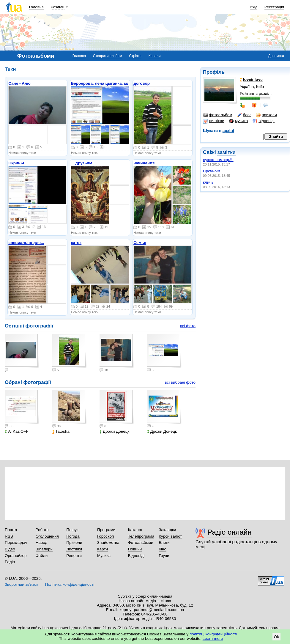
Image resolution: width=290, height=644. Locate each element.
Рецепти (74, 556)
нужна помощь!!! (218, 160)
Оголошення (47, 536)
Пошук (72, 530)
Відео (10, 549)
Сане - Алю (19, 83)
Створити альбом (108, 56)
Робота (42, 530)
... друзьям (82, 163)
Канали (155, 56)
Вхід (254, 7)
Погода (73, 536)
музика (238, 121)
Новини (135, 549)
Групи (164, 556)
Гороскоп (105, 536)
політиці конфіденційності (213, 634)
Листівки (74, 549)
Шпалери (44, 549)
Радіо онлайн (230, 532)
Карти (103, 549)
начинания (144, 163)
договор (142, 83)
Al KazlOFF (17, 431)
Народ (42, 543)
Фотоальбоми (141, 543)
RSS (9, 536)
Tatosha (61, 431)
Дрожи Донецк (114, 431)
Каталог (135, 530)
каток (76, 243)
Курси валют (170, 536)
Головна (36, 7)
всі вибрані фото (180, 382)
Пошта (11, 530)
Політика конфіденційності (70, 584)
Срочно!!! (211, 171)
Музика (104, 556)
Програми (106, 530)
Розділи (58, 7)
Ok (276, 637)
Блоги (164, 543)
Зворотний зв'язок (21, 584)
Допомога (276, 56)
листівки (214, 121)
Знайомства (108, 543)
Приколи (74, 543)
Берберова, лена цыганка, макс (102, 83)
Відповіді (136, 556)
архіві (228, 131)
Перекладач (16, 543)
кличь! (209, 182)
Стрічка (135, 56)
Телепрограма (141, 536)
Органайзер (16, 556)
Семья (140, 243)
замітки (226, 152)
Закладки (167, 530)
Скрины (16, 163)
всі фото (188, 326)
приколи (266, 115)
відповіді (264, 121)
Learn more (213, 639)
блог (244, 115)
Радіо (10, 562)
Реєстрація (274, 7)
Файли (42, 556)
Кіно (163, 549)
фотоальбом (218, 115)
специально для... (26, 243)
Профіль (214, 72)
